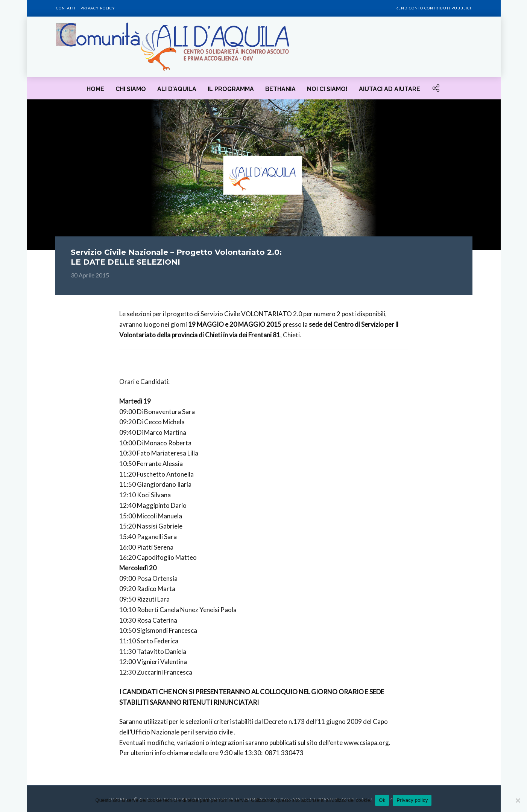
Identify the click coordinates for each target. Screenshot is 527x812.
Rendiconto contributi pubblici (433, 8)
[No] (518, 800)
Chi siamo (131, 89)
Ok (382, 800)
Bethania (280, 89)
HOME (95, 89)
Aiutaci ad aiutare (390, 89)
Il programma (231, 89)
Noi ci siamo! (327, 89)
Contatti (66, 8)
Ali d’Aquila (177, 89)
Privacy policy (98, 8)
